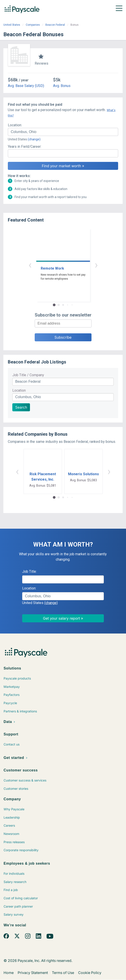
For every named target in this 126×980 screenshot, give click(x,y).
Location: (15, 125)
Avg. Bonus (62, 86)
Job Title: (29, 571)
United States (12, 25)
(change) (34, 139)
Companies (33, 25)
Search (21, 407)
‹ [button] (30, 265)
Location (19, 390)
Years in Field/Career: (25, 147)
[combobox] (63, 132)
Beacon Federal (55, 25)
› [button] (96, 265)
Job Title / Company (28, 375)
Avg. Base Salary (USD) (26, 86)
